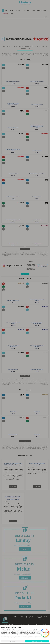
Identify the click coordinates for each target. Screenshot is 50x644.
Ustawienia (13, 641)
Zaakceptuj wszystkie (37, 641)
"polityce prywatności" (22, 635)
